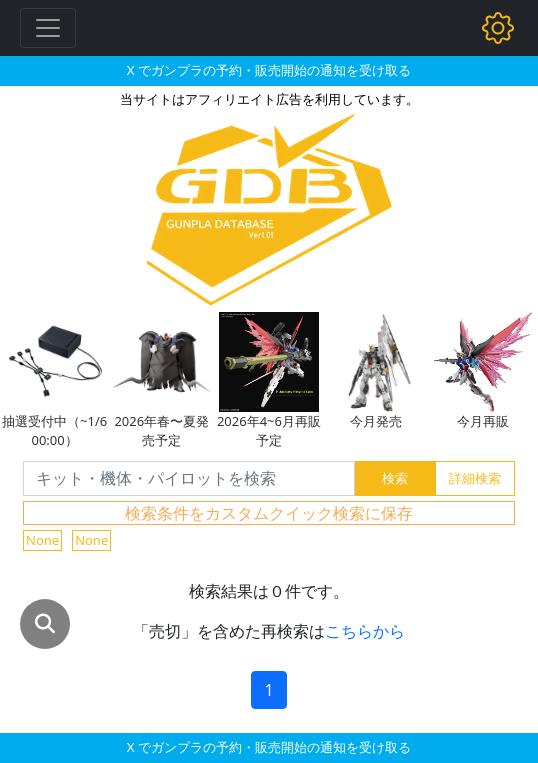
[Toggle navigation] (48, 28)
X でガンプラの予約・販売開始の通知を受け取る (269, 70)
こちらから (365, 631)
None (42, 540)
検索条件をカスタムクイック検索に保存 (269, 513)
